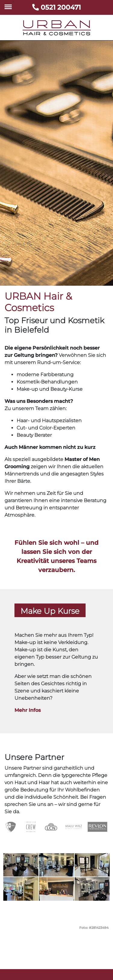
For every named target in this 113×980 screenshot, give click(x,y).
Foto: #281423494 (94, 928)
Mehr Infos (28, 710)
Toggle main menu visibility (9, 4)
